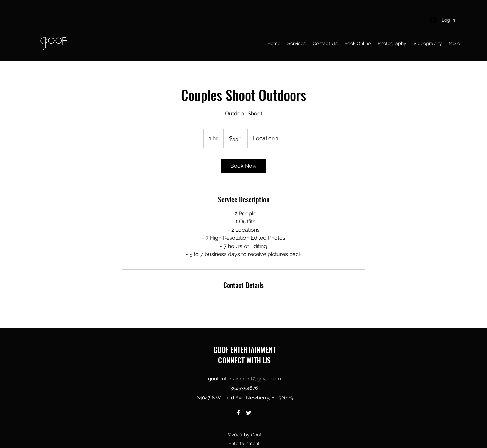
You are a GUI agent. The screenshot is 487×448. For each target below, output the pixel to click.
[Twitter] (249, 413)
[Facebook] (238, 413)
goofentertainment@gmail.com (245, 379)
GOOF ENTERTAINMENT (245, 349)
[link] (243, 166)
